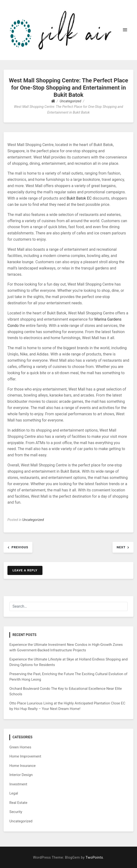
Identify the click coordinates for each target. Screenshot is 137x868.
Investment (18, 784)
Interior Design (21, 775)
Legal (14, 793)
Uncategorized (33, 520)
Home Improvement (25, 756)
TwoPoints (94, 858)
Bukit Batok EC (79, 198)
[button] (125, 30)
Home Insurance (23, 766)
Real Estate (18, 803)
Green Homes (20, 747)
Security (16, 812)
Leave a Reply (25, 570)
